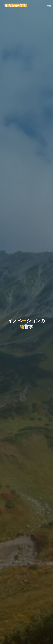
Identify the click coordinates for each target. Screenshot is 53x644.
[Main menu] (48, 5)
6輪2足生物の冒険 (14, 5)
